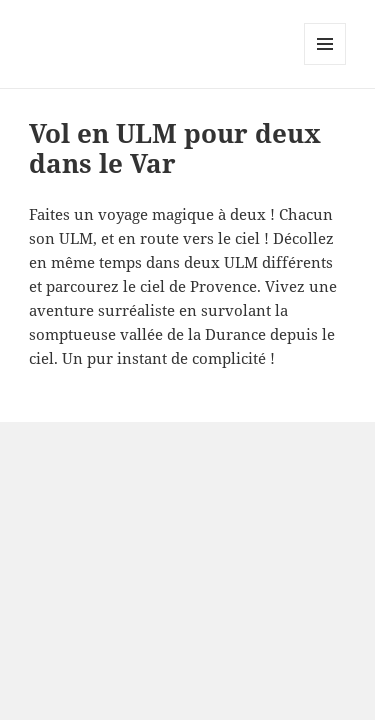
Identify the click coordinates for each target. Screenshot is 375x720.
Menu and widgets (325, 64)
